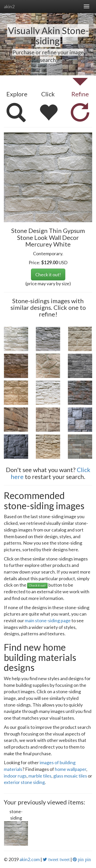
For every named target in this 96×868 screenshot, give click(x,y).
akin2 (9, 6)
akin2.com (30, 859)
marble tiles (40, 776)
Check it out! (48, 274)
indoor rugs (15, 776)
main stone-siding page (48, 620)
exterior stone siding (24, 782)
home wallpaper (71, 769)
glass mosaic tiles (70, 776)
